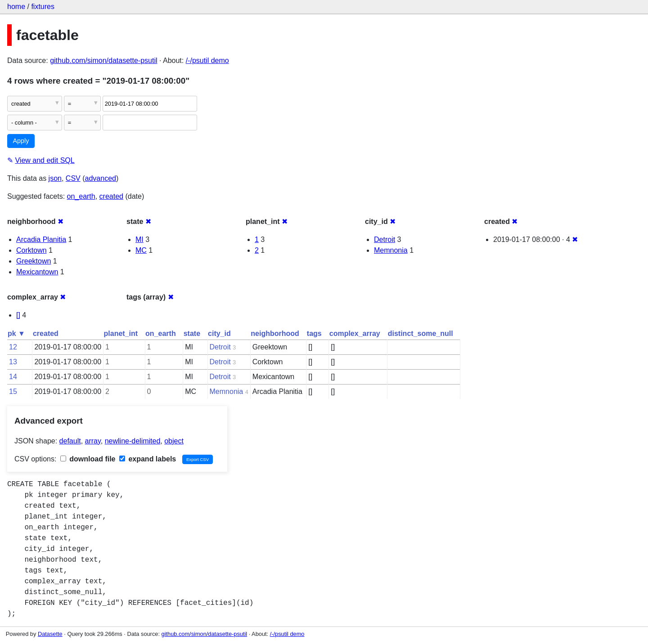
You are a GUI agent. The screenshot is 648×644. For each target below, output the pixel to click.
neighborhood (275, 333)
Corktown (31, 250)
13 (13, 362)
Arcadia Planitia (41, 239)
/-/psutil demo (207, 60)
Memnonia (391, 250)
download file (88, 459)
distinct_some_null (421, 333)
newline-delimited (133, 441)
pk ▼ (16, 333)
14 (13, 377)
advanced (101, 178)
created (111, 196)
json (55, 178)
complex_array (355, 333)
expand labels (148, 459)
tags (314, 333)
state (192, 333)
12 (13, 347)
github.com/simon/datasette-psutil (103, 60)
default (70, 441)
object (174, 441)
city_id (219, 333)
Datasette (50, 634)
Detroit (385, 239)
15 (13, 391)
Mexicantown (37, 272)
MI (139, 239)
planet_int (121, 333)
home (16, 7)
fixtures (43, 7)
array (93, 441)
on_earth (81, 196)
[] (18, 315)
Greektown (34, 261)
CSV (73, 178)
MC (141, 250)
